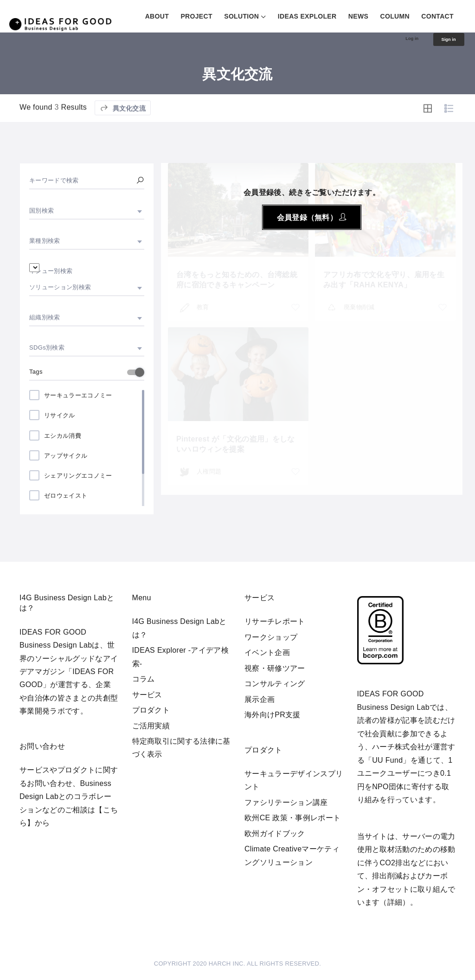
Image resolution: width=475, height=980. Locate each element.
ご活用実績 (151, 726)
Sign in (444, 41)
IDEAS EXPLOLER (307, 16)
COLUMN (395, 16)
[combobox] (87, 211)
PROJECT (196, 16)
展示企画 (260, 699)
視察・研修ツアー (275, 668)
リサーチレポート (275, 621)
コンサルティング (275, 684)
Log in (398, 40)
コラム (144, 679)
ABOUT (157, 16)
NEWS (358, 16)
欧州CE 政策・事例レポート (292, 818)
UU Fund (387, 760)
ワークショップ (271, 637)
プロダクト (151, 710)
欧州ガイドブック (275, 834)
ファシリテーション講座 (286, 802)
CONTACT (437, 16)
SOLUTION (241, 16)
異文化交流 (123, 134)
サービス (147, 695)
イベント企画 (267, 652)
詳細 (395, 902)
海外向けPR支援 (273, 715)
